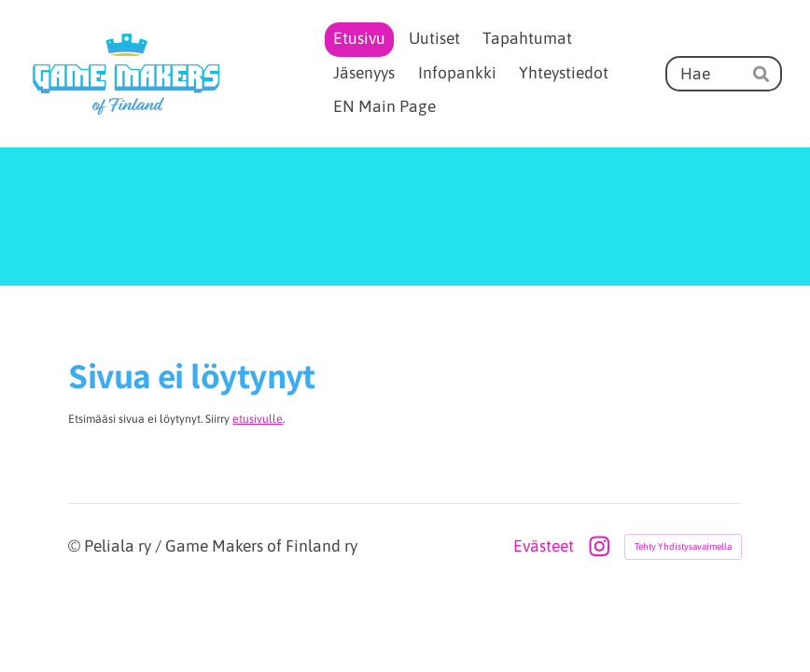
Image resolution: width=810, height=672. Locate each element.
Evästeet (544, 547)
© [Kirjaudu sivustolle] (76, 546)
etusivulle (258, 419)
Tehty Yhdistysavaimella (683, 546)
